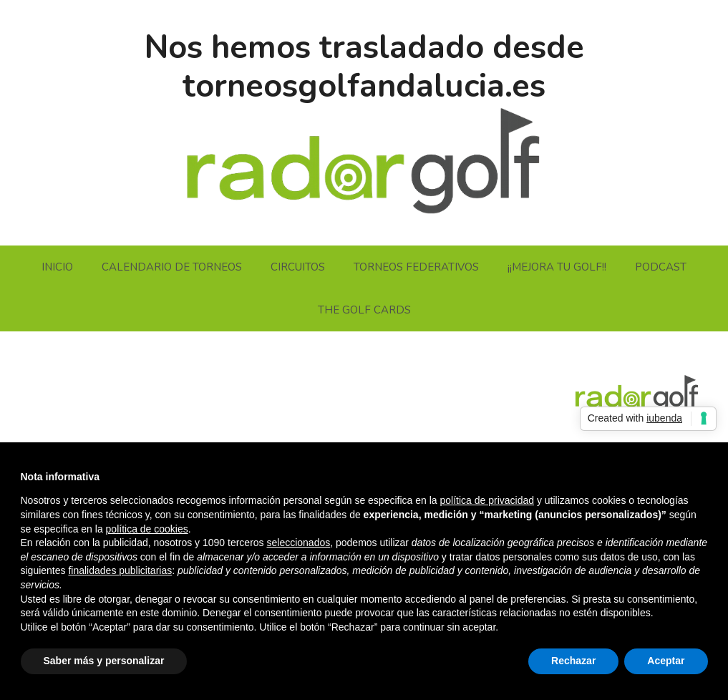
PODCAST (661, 267)
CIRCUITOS (298, 267)
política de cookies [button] (147, 529)
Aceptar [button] (666, 661)
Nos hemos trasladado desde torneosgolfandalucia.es (364, 67)
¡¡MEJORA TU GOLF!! (557, 267)
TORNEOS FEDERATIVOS (416, 267)
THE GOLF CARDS (364, 310)
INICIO (57, 267)
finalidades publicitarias (120, 570)
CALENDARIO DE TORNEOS (172, 267)
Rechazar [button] (573, 661)
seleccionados (298, 543)
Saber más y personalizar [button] (104, 661)
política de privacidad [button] (487, 500)
